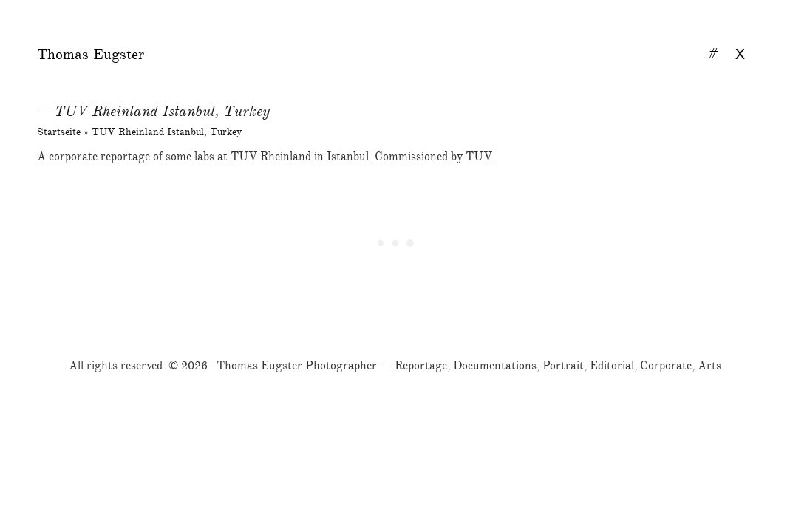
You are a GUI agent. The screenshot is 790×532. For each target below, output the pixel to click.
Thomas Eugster (91, 54)
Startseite (59, 132)
